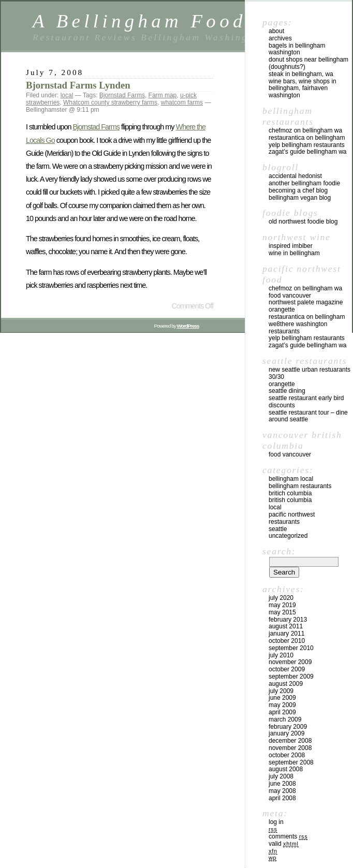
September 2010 (291, 648)
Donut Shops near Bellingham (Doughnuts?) (308, 63)
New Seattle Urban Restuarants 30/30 (310, 373)
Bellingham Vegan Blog (300, 198)
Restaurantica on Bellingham (307, 138)
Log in (276, 822)
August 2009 (286, 684)
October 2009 (287, 669)
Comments (288, 836)
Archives (280, 38)
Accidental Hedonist (295, 176)
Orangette (282, 310)
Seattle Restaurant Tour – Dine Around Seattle (308, 416)
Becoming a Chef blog (298, 190)
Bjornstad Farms (122, 95)
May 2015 (282, 612)
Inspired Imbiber (291, 246)
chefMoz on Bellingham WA (305, 130)
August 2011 (286, 626)
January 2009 (286, 733)
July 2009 (281, 691)
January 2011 (286, 634)
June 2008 (282, 784)
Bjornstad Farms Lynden (78, 85)
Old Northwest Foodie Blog (303, 222)
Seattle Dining (287, 391)
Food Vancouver (290, 296)
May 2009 (282, 705)
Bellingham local (291, 479)
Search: (279, 551)
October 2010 (287, 641)
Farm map (163, 95)
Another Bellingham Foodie (304, 183)
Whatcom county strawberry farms (110, 102)
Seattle (278, 529)
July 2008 (281, 776)
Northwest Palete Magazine (306, 302)
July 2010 (281, 655)
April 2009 (282, 712)
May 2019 (282, 605)
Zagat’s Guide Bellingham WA (308, 152)
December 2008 (290, 741)
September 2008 (291, 762)
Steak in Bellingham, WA (301, 74)
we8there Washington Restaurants (298, 328)
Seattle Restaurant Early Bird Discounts (306, 402)
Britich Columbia (290, 493)
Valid (284, 844)
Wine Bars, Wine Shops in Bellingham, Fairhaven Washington (303, 89)
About (276, 31)
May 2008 (282, 791)
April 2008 (282, 798)
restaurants (284, 522)
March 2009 (285, 719)
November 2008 (290, 748)
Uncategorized (288, 536)
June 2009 (282, 698)
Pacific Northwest (292, 514)
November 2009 (290, 662)
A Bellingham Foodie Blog (180, 21)
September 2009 (291, 676)
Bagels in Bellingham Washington (297, 49)
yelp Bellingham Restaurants (307, 145)
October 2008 (287, 755)
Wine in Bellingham (294, 253)
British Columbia (290, 500)
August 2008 (286, 769)
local (67, 95)
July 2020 (281, 598)
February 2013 (288, 620)
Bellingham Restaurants (300, 486)
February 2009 (288, 727)
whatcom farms (182, 102)
